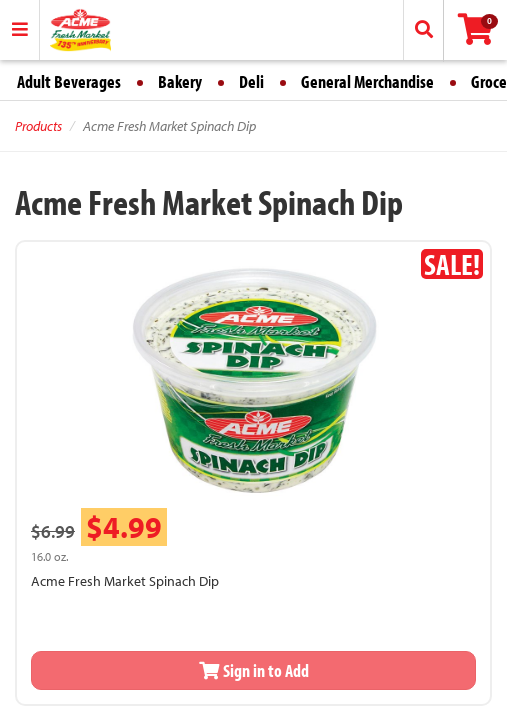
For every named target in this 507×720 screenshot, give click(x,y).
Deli (251, 81)
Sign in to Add (254, 670)
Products (38, 126)
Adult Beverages (69, 81)
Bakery (180, 81)
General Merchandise (367, 81)
